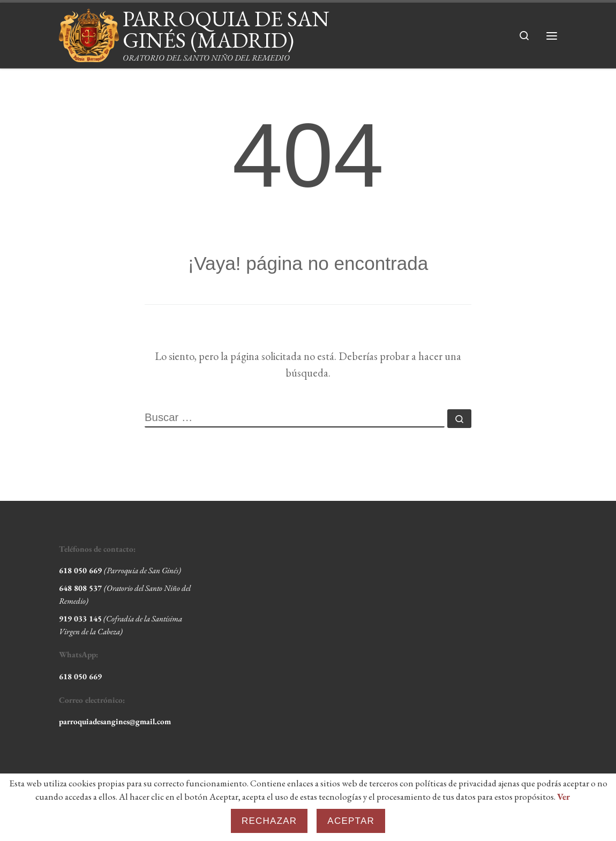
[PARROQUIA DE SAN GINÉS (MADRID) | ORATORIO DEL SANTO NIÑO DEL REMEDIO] (89, 32)
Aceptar (351, 821)
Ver (564, 797)
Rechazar (269, 821)
